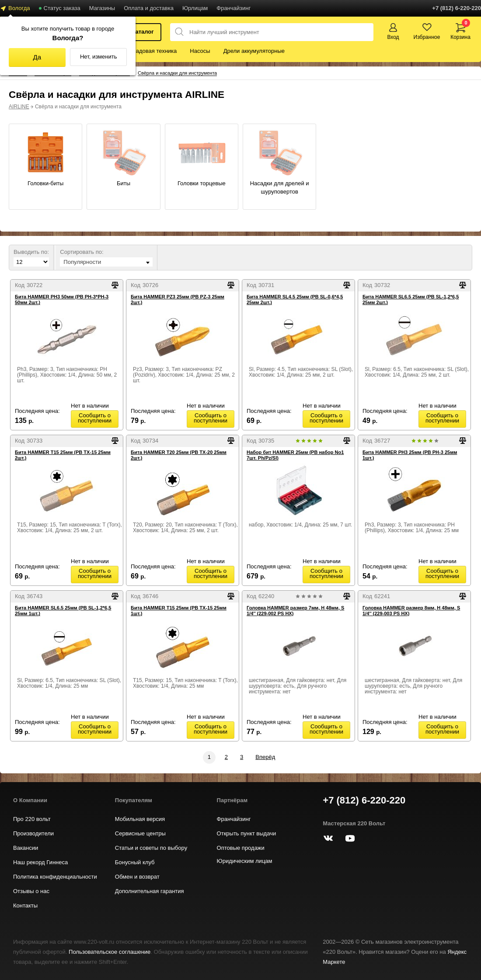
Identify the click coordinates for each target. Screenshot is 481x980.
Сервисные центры (140, 833)
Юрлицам (195, 8)
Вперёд (265, 757)
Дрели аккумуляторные (254, 51)
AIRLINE (19, 107)
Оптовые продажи (241, 848)
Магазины (102, 8)
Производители (33, 833)
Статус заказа (62, 8)
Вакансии (26, 848)
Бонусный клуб (135, 862)
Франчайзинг (234, 8)
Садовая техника (154, 51)
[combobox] (106, 262)
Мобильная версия (140, 819)
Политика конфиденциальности (55, 877)
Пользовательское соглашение (110, 952)
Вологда (19, 8)
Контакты (25, 906)
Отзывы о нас (31, 891)
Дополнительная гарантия (150, 891)
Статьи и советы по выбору (151, 848)
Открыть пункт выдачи (247, 833)
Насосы (200, 51)
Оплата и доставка (149, 8)
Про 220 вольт (32, 819)
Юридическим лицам (245, 861)
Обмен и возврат (137, 877)
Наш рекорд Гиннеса (40, 862)
